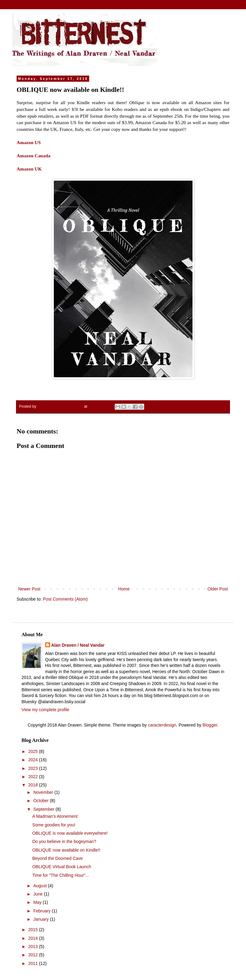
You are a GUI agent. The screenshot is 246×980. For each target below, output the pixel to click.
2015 (34, 930)
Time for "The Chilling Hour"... (61, 875)
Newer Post (29, 589)
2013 (34, 947)
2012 (34, 955)
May (38, 902)
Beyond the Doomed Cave (58, 858)
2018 (34, 785)
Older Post (218, 589)
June (38, 894)
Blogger (210, 725)
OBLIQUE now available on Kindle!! (66, 850)
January (42, 919)
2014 (34, 938)
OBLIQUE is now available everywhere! (70, 833)
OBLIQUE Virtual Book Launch (62, 867)
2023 (34, 768)
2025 (34, 751)
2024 (34, 760)
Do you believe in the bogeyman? (64, 841)
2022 (34, 777)
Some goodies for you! (54, 825)
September (44, 809)
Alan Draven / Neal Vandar (78, 645)
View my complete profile (45, 710)
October (42, 801)
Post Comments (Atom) (65, 599)
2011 (34, 963)
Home (124, 589)
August (40, 886)
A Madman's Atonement (55, 816)
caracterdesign (162, 725)
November (44, 792)
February (42, 911)
